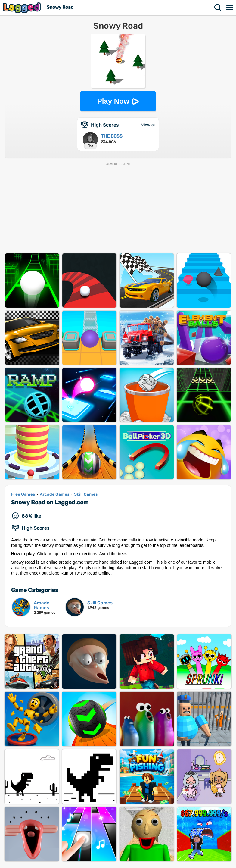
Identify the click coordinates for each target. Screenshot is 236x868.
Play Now (113, 101)
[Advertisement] (118, 208)
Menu (230, 8)
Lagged (23, 8)
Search (218, 8)
